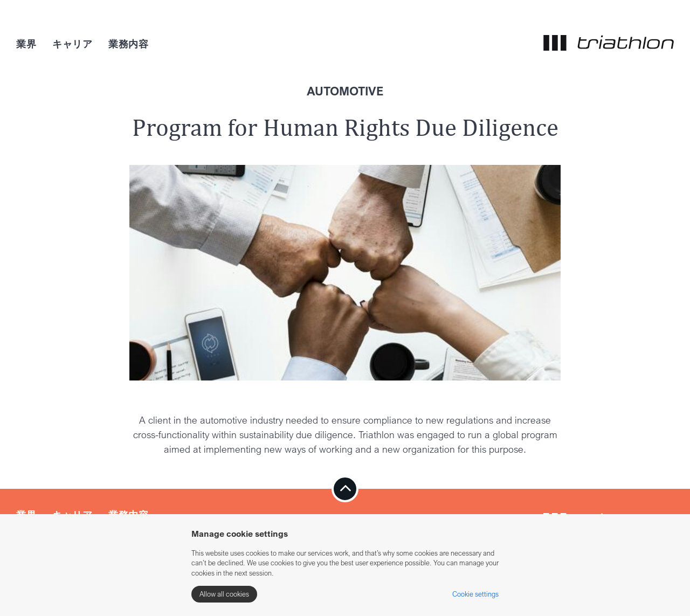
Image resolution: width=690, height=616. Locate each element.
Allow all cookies (224, 594)
